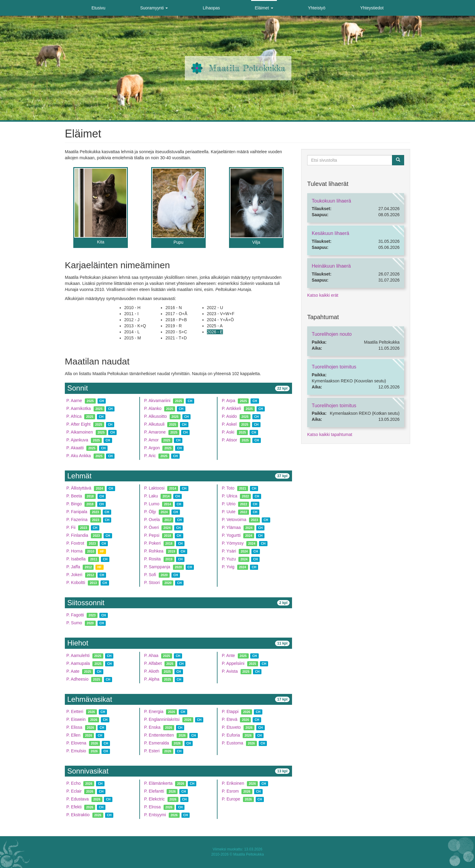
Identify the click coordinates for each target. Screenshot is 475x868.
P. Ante (228, 655)
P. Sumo (74, 623)
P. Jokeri (74, 575)
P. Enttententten (159, 735)
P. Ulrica (229, 496)
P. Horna (74, 551)
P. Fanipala (77, 512)
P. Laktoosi (154, 488)
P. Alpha (152, 679)
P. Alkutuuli (154, 424)
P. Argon (152, 448)
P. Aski (228, 432)
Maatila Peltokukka (247, 68)
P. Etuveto (231, 727)
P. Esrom (230, 791)
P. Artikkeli (231, 408)
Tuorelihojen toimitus (334, 367)
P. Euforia (231, 735)
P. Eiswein (76, 719)
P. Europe (231, 799)
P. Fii (71, 527)
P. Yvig (228, 567)
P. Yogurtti (231, 535)
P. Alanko (153, 408)
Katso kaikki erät (323, 295)
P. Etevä (229, 719)
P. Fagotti (75, 615)
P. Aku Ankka (79, 456)
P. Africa (74, 416)
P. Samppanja (157, 567)
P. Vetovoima (234, 520)
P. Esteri (152, 751)
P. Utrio (229, 504)
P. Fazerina (77, 520)
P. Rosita (153, 559)
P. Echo (73, 783)
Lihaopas (211, 8)
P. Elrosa (153, 807)
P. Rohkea (154, 551)
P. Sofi (150, 575)
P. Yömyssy (233, 543)
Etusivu (98, 8)
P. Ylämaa (231, 527)
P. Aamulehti (78, 655)
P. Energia (154, 711)
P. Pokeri (153, 543)
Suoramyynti (154, 8)
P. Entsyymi (155, 815)
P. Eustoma (233, 743)
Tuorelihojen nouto (332, 334)
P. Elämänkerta (158, 783)
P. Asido (229, 416)
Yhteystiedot (372, 8)
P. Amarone (155, 432)
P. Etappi (230, 711)
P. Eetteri (75, 711)
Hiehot (78, 643)
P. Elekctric (154, 799)
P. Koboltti (76, 583)
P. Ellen (73, 735)
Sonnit (78, 388)
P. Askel (229, 424)
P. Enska (152, 727)
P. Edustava (78, 799)
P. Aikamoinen (80, 432)
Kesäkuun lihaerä (331, 233)
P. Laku (151, 496)
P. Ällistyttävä (79, 488)
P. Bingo (74, 504)
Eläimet (264, 8)
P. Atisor (229, 440)
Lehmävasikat (90, 699)
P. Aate (73, 671)
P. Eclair (74, 791)
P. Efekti (74, 807)
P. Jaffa (73, 567)
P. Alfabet (153, 663)
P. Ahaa (151, 655)
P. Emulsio (76, 751)
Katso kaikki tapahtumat (330, 434)
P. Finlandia (77, 535)
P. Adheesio (77, 679)
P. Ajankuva (77, 440)
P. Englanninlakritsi (162, 719)
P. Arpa (228, 401)
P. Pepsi (152, 535)
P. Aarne (74, 401)
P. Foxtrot (76, 543)
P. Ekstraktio (78, 815)
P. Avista (230, 671)
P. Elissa (74, 727)
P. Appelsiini (233, 663)
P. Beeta (74, 496)
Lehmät (79, 476)
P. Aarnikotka (79, 408)
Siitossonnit (86, 603)
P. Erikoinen (233, 783)
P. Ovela (152, 520)
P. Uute (229, 512)
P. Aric (150, 456)
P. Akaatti (75, 448)
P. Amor (151, 440)
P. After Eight (78, 424)
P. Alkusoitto (156, 416)
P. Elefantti (154, 791)
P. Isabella (76, 559)
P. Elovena (76, 743)
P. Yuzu (229, 559)
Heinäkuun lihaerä (331, 266)
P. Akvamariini (157, 401)
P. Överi (152, 527)
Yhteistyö (317, 8)
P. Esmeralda (157, 743)
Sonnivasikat (88, 771)
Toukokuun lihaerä (331, 201)
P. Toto (228, 488)
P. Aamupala (78, 663)
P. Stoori (152, 583)
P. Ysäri (229, 551)
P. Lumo (152, 504)
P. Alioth (152, 671)
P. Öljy (150, 512)
